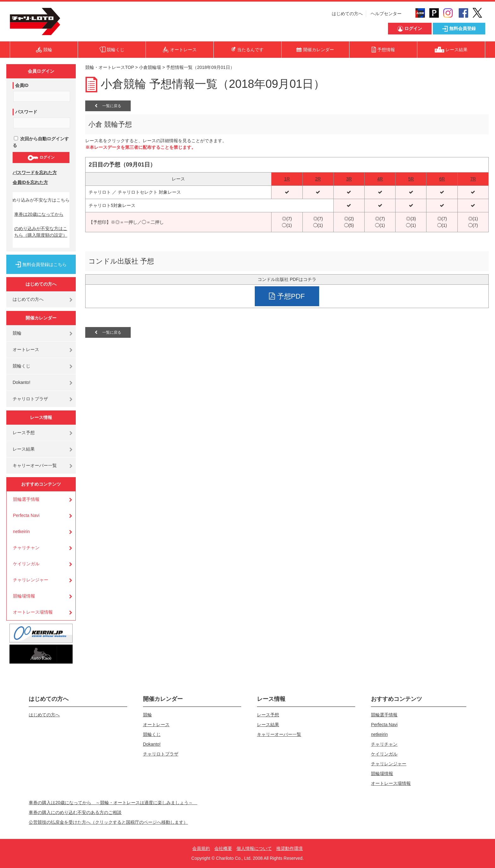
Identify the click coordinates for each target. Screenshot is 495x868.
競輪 (17, 333)
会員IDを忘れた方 (30, 182)
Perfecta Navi (26, 515)
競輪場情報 (24, 596)
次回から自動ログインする (41, 142)
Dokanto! (21, 382)
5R (411, 179)
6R (442, 179)
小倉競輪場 (150, 67)
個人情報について (254, 848)
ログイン (41, 158)
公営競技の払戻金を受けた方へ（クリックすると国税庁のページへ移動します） (108, 822)
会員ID (22, 85)
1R (287, 179)
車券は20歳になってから (39, 214)
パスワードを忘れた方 (35, 173)
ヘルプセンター (386, 14)
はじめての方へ (347, 14)
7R (473, 179)
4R (380, 179)
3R (349, 179)
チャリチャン (26, 548)
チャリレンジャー (31, 580)
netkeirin (21, 531)
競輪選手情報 (26, 499)
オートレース (26, 349)
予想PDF (287, 296)
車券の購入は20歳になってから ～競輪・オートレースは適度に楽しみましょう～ (113, 803)
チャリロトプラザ (30, 399)
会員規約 (201, 848)
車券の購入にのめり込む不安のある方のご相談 (75, 812)
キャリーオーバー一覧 (35, 465)
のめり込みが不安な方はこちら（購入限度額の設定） (41, 232)
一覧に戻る (108, 106)
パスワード (26, 112)
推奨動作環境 (289, 848)
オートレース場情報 (33, 612)
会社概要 (223, 848)
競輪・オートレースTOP (110, 67)
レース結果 (24, 449)
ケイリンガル (26, 564)
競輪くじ (21, 366)
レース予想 (24, 433)
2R (318, 179)
